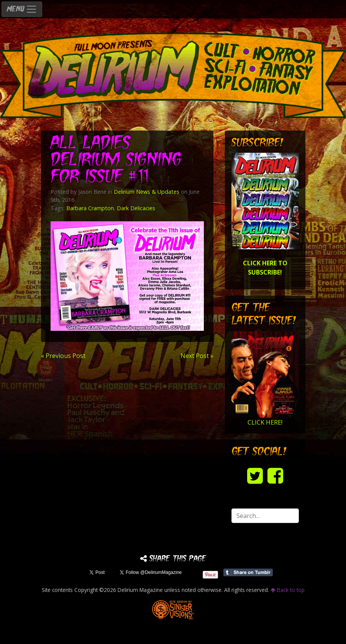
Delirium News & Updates (147, 192)
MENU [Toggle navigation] (22, 9)
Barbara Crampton (90, 208)
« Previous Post (63, 356)
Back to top (288, 590)
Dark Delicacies (136, 208)
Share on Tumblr (248, 572)
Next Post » (197, 356)
